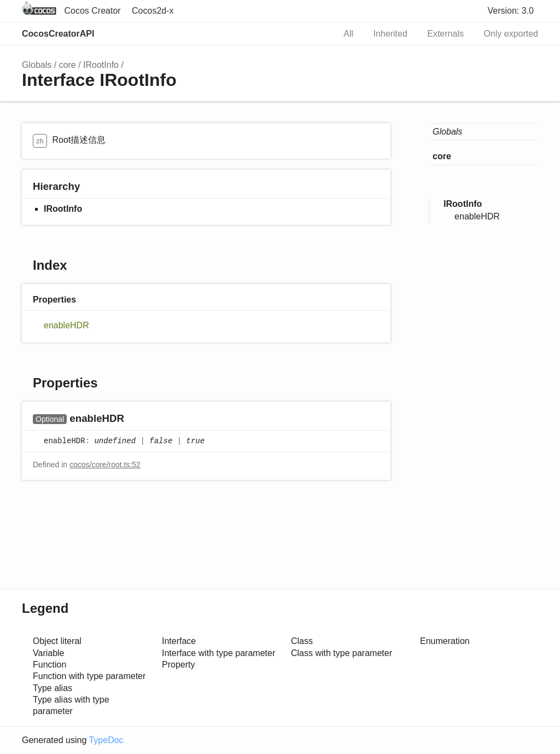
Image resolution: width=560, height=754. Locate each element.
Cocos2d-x (153, 11)
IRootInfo (101, 65)
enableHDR (66, 325)
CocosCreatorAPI (58, 34)
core (68, 65)
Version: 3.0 (511, 11)
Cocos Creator (92, 11)
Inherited (390, 34)
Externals (445, 34)
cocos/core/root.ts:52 (105, 465)
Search (315, 34)
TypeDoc (106, 740)
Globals (37, 65)
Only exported (511, 34)
